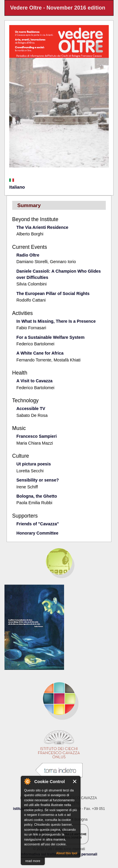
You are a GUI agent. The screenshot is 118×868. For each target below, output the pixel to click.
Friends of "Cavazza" (38, 524)
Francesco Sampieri (37, 436)
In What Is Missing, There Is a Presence (56, 321)
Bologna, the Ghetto (37, 496)
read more (33, 861)
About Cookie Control (27, 781)
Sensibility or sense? (38, 480)
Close (75, 781)
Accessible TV (31, 409)
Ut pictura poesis (34, 464)
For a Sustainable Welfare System (51, 337)
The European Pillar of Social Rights (53, 294)
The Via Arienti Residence (42, 227)
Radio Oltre (28, 255)
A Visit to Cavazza (34, 381)
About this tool (67, 853)
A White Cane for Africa (40, 353)
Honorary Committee (37, 533)
